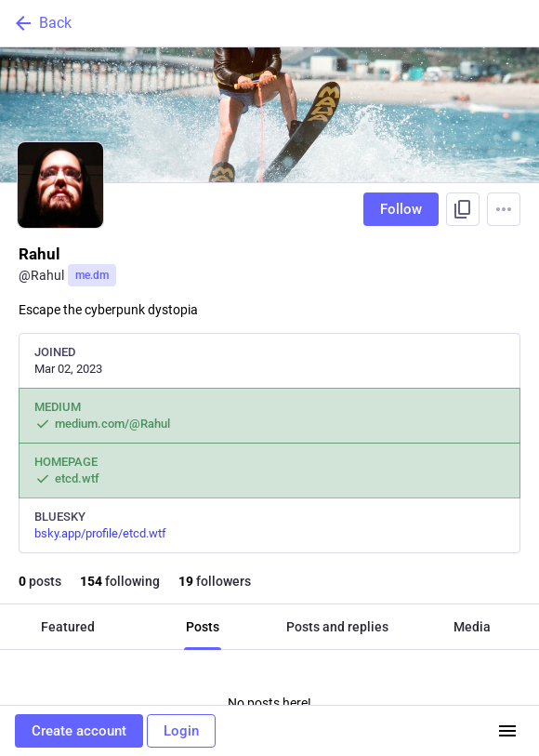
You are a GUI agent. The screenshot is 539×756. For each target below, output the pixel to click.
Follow (401, 209)
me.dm (92, 275)
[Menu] (504, 209)
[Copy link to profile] (463, 209)
